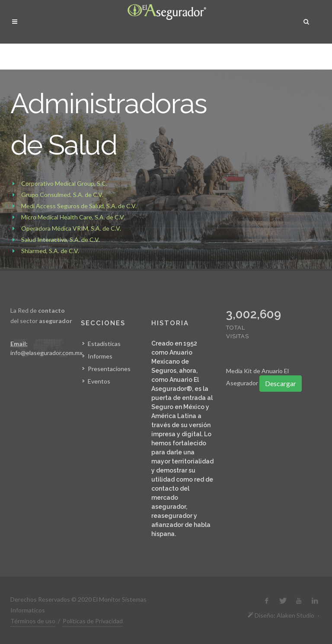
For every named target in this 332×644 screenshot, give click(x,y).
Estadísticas (104, 344)
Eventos (99, 381)
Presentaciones (109, 369)
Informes (100, 356)
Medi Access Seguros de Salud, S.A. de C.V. (79, 206)
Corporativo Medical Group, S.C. (64, 183)
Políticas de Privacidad (93, 621)
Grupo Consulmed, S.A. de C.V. (62, 195)
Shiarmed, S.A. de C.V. (50, 251)
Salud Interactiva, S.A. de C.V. (61, 240)
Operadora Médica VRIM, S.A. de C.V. (71, 228)
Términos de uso (33, 621)
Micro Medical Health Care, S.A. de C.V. (73, 217)
